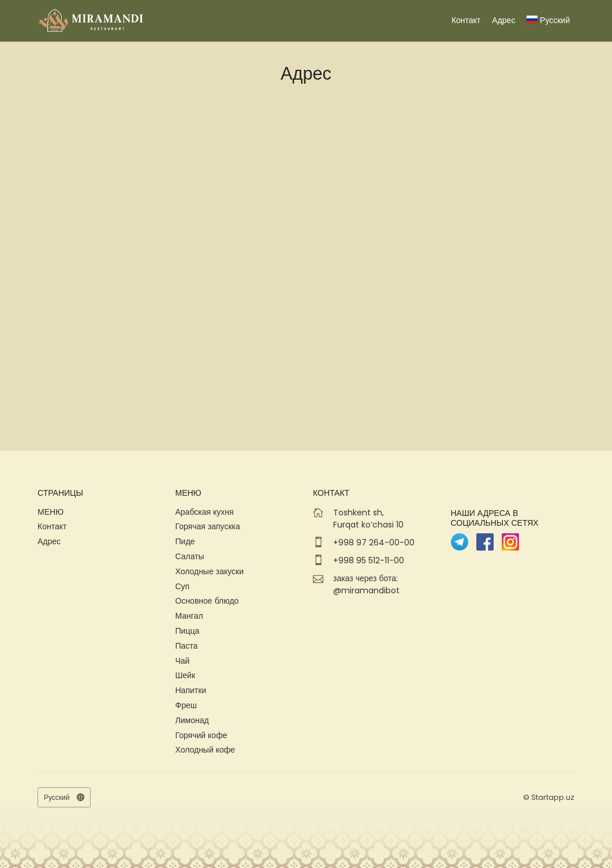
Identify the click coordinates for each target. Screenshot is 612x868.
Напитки (191, 690)
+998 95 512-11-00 (369, 560)
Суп (183, 586)
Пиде (185, 541)
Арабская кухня (205, 512)
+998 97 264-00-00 (374, 542)
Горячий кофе (201, 735)
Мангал (189, 616)
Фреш (186, 705)
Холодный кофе (206, 750)
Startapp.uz (553, 797)
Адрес (503, 20)
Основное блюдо (207, 601)
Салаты (190, 556)
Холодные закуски (210, 571)
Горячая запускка (208, 526)
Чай (183, 661)
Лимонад (192, 720)
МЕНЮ (51, 512)
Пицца (188, 631)
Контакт (466, 20)
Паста (187, 646)
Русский (548, 20)
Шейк (186, 675)
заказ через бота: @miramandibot (366, 584)
